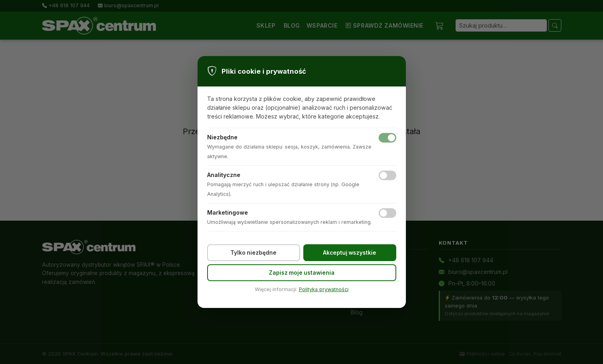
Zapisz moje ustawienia (302, 273)
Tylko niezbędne (253, 253)
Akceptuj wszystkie (350, 253)
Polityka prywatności (324, 289)
